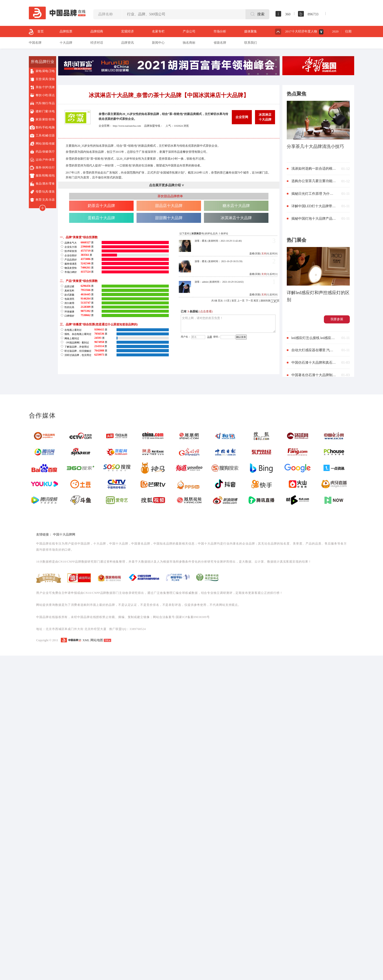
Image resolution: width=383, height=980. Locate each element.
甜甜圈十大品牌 (169, 218)
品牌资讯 (128, 43)
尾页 (256, 301)
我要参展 (337, 319)
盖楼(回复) (255, 253)
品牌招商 (97, 31)
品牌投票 (66, 31)
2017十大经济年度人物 (301, 31)
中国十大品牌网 (64, 534)
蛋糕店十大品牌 (101, 218)
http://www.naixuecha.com (127, 126)
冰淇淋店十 (197, 233)
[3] (266, 274)
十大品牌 (66, 43)
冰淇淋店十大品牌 (265, 117)
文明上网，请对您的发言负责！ (228, 324)
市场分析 (220, 31)
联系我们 (251, 43)
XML (86, 640)
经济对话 (97, 43)
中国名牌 (35, 43)
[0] (266, 253)
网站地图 (97, 640)
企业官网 (242, 117)
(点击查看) (206, 311)
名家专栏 (158, 31)
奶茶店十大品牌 (101, 206)
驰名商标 (189, 43)
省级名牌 (220, 43)
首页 (36, 32)
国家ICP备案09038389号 (193, 617)
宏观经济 (128, 31)
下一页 (249, 301)
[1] (266, 294)
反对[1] (274, 274)
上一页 (241, 301)
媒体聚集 (251, 31)
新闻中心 (158, 43)
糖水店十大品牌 (236, 206)
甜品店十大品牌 (169, 206)
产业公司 (189, 31)
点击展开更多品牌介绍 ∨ (167, 185)
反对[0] (274, 253)
